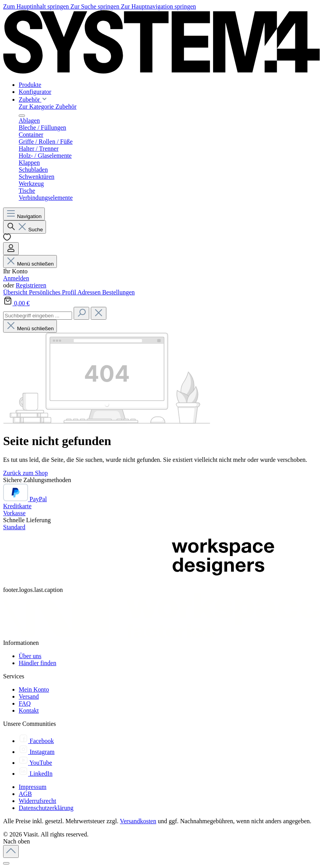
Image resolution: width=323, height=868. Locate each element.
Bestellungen (118, 292)
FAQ (25, 703)
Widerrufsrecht (37, 801)
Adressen (90, 292)
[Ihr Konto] (11, 249)
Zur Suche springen (96, 6)
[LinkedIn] (36, 774)
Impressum (33, 787)
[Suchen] (25, 227)
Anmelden (16, 278)
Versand (29, 696)
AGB (25, 794)
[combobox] (38, 316)
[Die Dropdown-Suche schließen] (99, 313)
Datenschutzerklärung (46, 808)
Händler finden (37, 663)
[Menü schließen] (22, 116)
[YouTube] (35, 763)
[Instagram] (37, 752)
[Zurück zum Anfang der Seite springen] (11, 851)
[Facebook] (36, 741)
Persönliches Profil (53, 292)
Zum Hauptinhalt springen (37, 6)
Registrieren (31, 285)
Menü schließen (30, 264)
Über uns (30, 656)
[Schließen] (6, 863)
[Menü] (24, 214)
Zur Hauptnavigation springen (158, 6)
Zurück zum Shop (26, 473)
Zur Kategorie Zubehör (48, 107)
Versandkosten (138, 821)
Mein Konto (34, 689)
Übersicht (16, 292)
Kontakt (29, 710)
